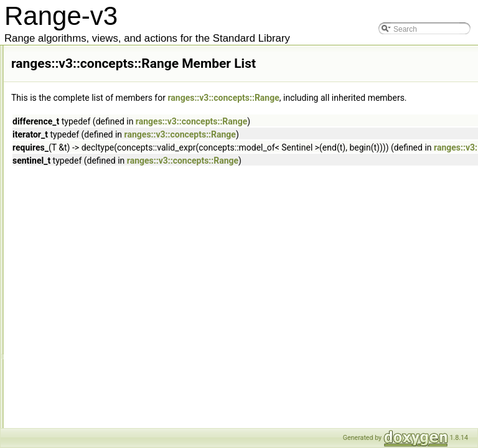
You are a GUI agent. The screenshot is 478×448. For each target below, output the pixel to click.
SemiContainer (96, 366)
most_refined (92, 93)
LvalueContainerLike (105, 52)
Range (82, 243)
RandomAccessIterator (109, 202)
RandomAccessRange (108, 216)
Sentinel (84, 394)
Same (81, 353)
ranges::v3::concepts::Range (391, 98)
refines (82, 271)
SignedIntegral (95, 408)
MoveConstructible (102, 120)
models (83, 65)
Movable (85, 106)
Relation (85, 312)
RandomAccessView (105, 230)
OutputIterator (94, 134)
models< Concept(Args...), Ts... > (125, 79)
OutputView (90, 161)
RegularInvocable (100, 298)
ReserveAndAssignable (110, 339)
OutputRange (93, 147)
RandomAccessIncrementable (121, 189)
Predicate (87, 175)
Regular (84, 284)
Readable (87, 257)
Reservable (90, 325)
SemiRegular (92, 380)
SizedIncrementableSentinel (117, 421)
